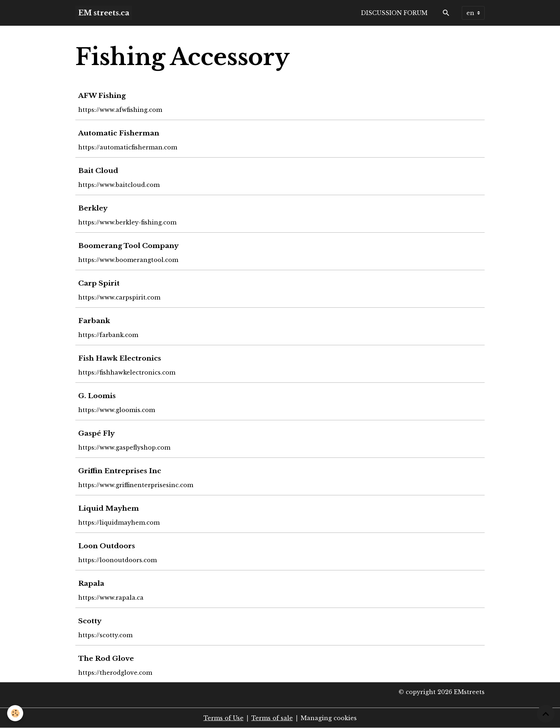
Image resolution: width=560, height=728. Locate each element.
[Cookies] (15, 713)
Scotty (90, 621)
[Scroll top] (546, 714)
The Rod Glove (106, 658)
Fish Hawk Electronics (120, 358)
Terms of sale (272, 718)
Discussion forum (394, 13)
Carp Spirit (99, 283)
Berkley (93, 208)
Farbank (94, 321)
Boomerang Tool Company (128, 246)
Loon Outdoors (107, 546)
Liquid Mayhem (109, 508)
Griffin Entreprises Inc (120, 471)
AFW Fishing (102, 95)
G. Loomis (97, 396)
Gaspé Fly (96, 433)
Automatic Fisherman (119, 133)
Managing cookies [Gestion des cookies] (329, 718)
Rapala (91, 583)
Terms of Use (224, 718)
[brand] (104, 13)
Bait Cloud (98, 170)
